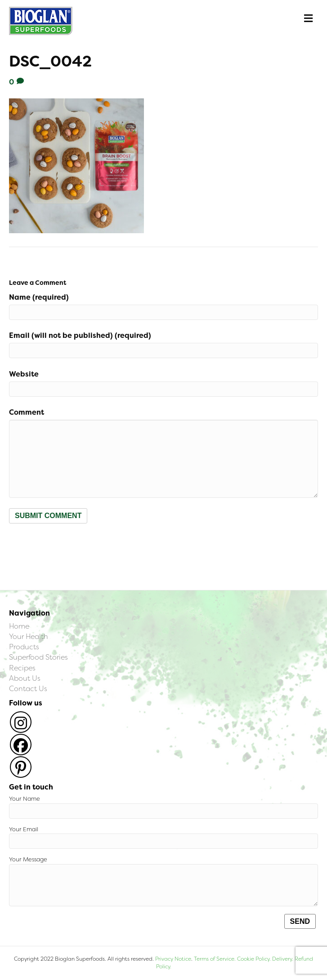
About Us (25, 678)
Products (24, 647)
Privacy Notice (173, 959)
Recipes (22, 668)
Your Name (163, 807)
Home (19, 626)
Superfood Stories (38, 657)
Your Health (29, 636)
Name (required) (39, 297)
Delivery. (283, 959)
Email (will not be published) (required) (80, 335)
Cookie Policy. (254, 959)
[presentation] (77, 545)
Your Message (163, 881)
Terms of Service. (215, 959)
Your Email (163, 837)
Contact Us (28, 689)
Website (24, 374)
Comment (27, 412)
